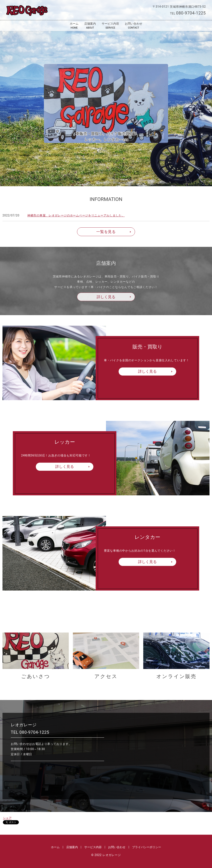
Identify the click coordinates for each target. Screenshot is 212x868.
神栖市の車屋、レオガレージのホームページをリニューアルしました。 (76, 215)
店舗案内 (90, 26)
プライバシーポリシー (147, 847)
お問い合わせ (134, 26)
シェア (7, 818)
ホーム (74, 26)
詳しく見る (106, 297)
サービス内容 (110, 26)
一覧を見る (106, 232)
